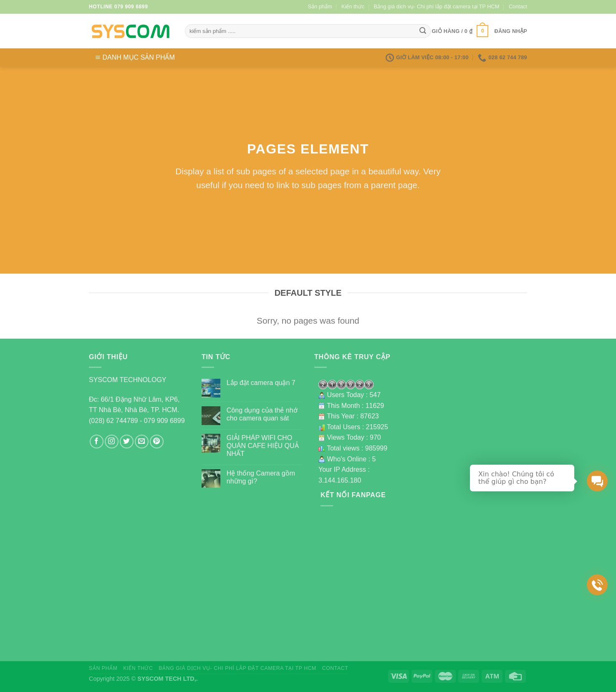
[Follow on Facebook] (97, 442)
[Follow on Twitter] (127, 442)
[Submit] (423, 31)
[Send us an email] (142, 442)
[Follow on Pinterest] (157, 442)
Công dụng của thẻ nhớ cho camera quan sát (262, 414)
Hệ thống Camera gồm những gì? (261, 477)
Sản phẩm (320, 6)
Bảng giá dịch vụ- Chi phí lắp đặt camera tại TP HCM (437, 6)
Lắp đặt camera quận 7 (261, 383)
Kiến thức (353, 6)
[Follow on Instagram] (112, 442)
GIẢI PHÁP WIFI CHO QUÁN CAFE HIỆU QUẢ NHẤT (263, 446)
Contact (518, 6)
